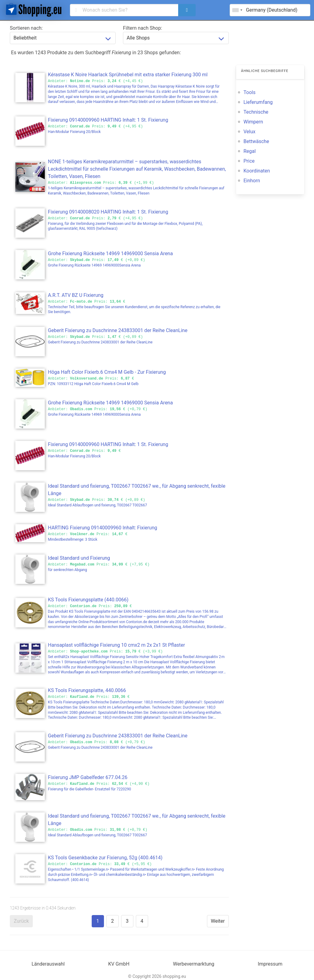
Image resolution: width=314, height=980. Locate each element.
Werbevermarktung (194, 964)
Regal (250, 151)
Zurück (21, 921)
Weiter (218, 921)
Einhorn (252, 181)
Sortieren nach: (26, 28)
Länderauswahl (48, 964)
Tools (249, 92)
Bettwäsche (256, 141)
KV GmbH (119, 964)
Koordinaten (257, 171)
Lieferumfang (258, 102)
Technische (256, 112)
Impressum (270, 964)
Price (249, 161)
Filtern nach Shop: (143, 28)
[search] (187, 10)
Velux (249, 132)
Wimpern (253, 122)
